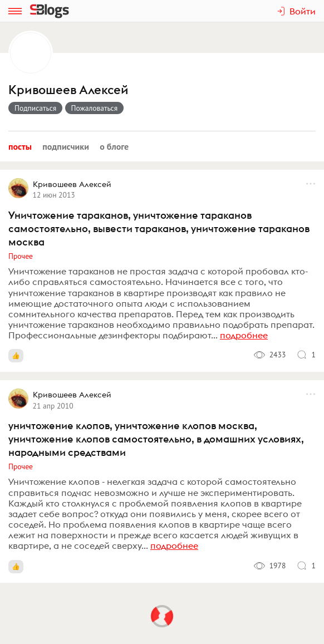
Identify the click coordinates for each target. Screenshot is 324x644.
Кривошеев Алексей (68, 90)
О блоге (114, 146)
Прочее (21, 256)
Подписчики (66, 146)
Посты (20, 146)
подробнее (244, 335)
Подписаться (35, 108)
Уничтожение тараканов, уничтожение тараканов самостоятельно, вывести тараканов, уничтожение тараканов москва (159, 228)
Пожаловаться (95, 108)
